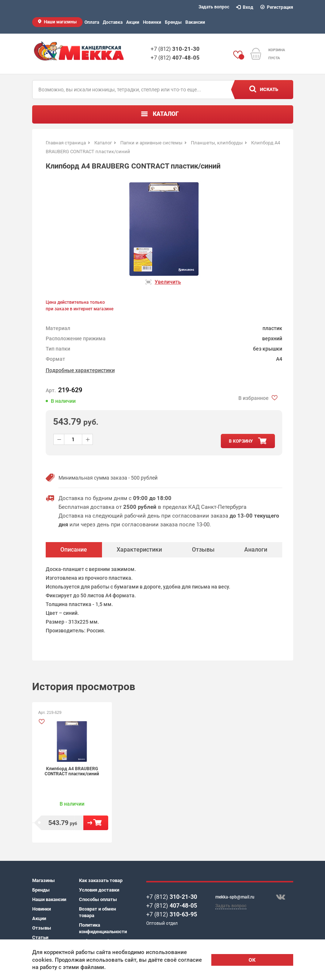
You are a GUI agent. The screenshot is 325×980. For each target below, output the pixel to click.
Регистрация (277, 7)
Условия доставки (99, 890)
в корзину (241, 441)
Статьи (40, 937)
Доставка (113, 22)
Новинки (152, 22)
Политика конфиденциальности (102, 928)
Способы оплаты (98, 899)
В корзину (96, 823)
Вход (245, 7)
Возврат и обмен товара (97, 912)
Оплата (92, 22)
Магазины (44, 880)
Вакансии (195, 22)
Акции (133, 22)
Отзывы (42, 928)
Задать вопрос (214, 7)
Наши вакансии (49, 899)
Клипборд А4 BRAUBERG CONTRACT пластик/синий (72, 771)
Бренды (173, 22)
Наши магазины (60, 22)
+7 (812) (175, 49)
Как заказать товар (101, 880)
